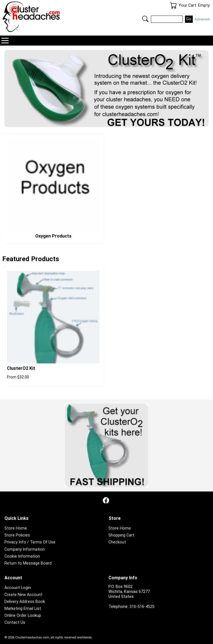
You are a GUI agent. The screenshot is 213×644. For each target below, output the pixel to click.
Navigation (5, 41)
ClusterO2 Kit (21, 368)
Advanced (202, 19)
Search (145, 19)
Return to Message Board (28, 563)
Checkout (117, 542)
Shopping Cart (121, 535)
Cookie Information (22, 556)
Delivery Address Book (25, 602)
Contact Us (15, 622)
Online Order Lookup (23, 616)
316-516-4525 (142, 607)
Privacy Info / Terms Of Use (30, 542)
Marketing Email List (23, 609)
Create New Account (23, 595)
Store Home (16, 528)
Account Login (18, 588)
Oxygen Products (53, 236)
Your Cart (173, 6)
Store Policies (17, 535)
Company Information (25, 549)
